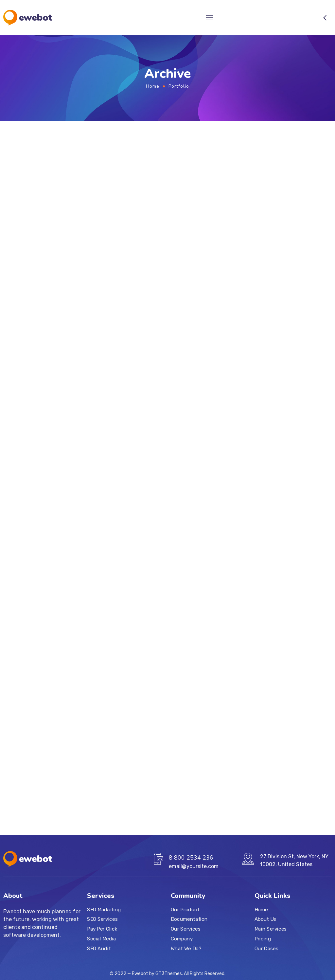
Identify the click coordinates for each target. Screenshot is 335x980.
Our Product (185, 909)
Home (153, 86)
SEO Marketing (104, 909)
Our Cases (266, 948)
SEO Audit (99, 948)
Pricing (263, 938)
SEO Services (102, 919)
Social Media (101, 938)
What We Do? (186, 948)
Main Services (271, 929)
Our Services (185, 929)
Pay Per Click (102, 929)
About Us (265, 919)
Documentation (189, 919)
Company (182, 938)
